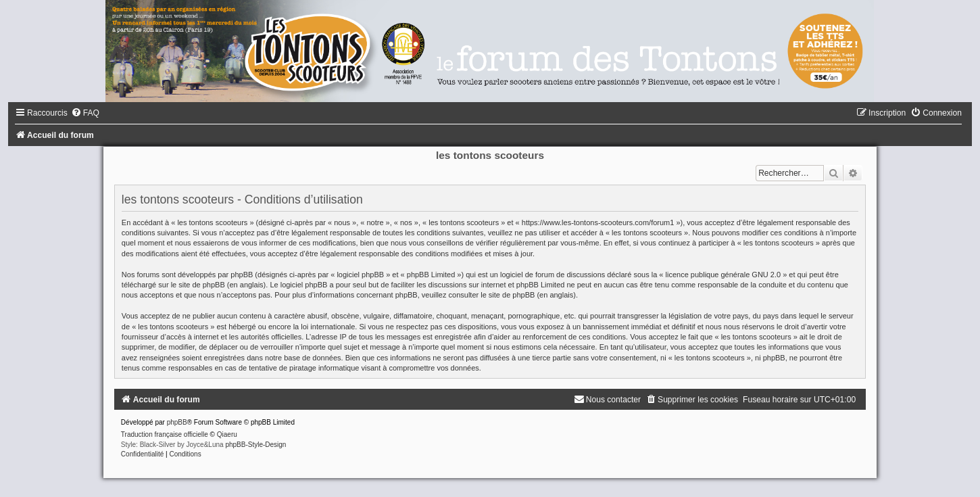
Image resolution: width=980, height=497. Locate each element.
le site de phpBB (198, 285)
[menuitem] (85, 113)
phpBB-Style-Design (255, 445)
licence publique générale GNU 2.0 (724, 275)
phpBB (177, 422)
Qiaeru (227, 434)
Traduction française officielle (165, 434)
